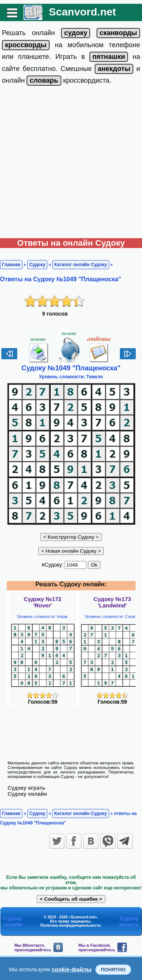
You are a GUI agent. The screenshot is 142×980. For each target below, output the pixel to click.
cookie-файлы (72, 969)
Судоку (37, 265)
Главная (11, 265)
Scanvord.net (82, 12)
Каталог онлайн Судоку (80, 265)
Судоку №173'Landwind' (112, 602)
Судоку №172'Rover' (43, 602)
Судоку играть (27, 788)
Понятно (113, 970)
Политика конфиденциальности (70, 925)
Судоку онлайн (27, 794)
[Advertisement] (71, 164)
